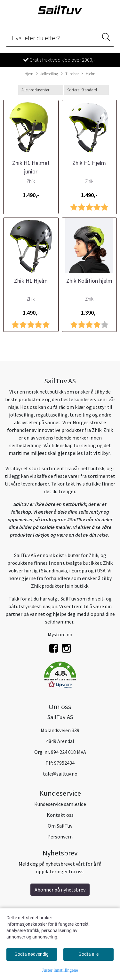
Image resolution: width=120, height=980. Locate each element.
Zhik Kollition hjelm (89, 281)
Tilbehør (70, 74)
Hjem (29, 73)
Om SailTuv (60, 826)
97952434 (64, 763)
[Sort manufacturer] (41, 90)
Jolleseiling (47, 74)
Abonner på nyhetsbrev (60, 890)
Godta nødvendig (32, 954)
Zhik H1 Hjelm (89, 163)
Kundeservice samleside (60, 804)
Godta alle (88, 954)
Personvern (60, 837)
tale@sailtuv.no (60, 774)
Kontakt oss (60, 815)
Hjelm (88, 74)
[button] (60, 676)
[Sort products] (86, 90)
